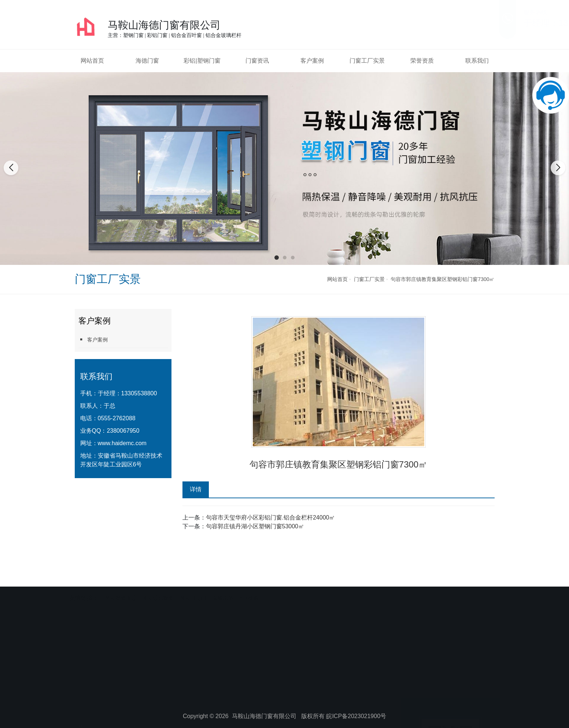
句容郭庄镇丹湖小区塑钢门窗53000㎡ (255, 526)
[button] (277, 258)
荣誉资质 (422, 61)
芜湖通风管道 (158, 583)
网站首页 (92, 61)
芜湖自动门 (193, 583)
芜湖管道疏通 (121, 583)
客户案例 (312, 61)
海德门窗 (147, 61)
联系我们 (477, 61)
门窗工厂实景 (367, 61)
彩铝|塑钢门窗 (202, 61)
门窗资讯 (257, 61)
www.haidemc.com (122, 443)
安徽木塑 (223, 583)
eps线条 (249, 583)
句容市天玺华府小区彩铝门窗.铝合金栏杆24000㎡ (271, 518)
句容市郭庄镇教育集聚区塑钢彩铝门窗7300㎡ (442, 279)
